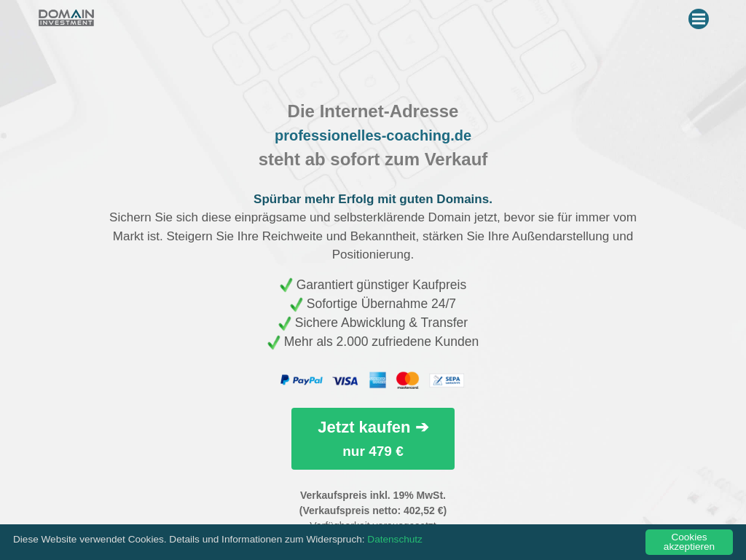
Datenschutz (395, 539)
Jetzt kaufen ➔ (373, 438)
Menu (700, 16)
